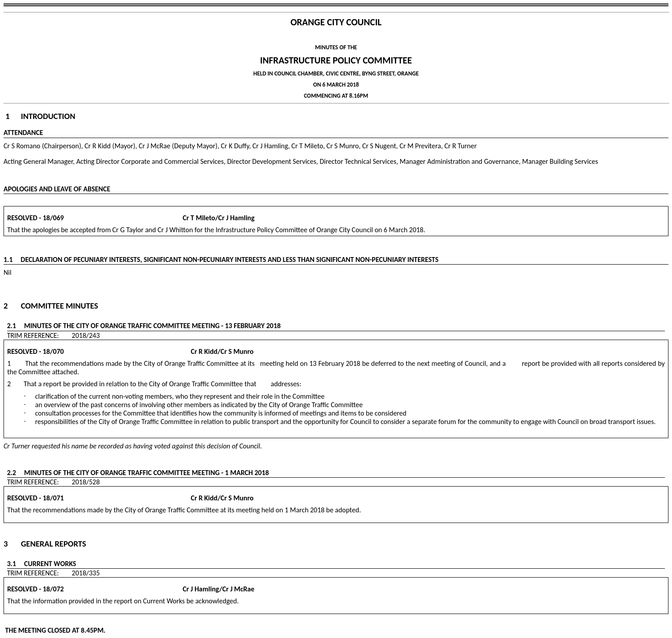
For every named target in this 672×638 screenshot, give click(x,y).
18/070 (53, 351)
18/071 (53, 498)
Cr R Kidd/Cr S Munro (159, 351)
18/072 (53, 589)
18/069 (53, 218)
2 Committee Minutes (51, 306)
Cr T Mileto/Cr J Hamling (160, 218)
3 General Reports (45, 544)
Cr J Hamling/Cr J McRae (160, 589)
